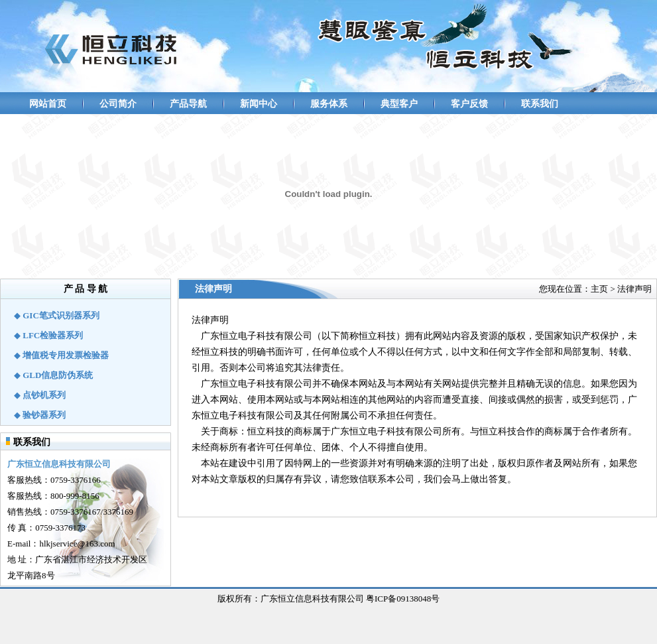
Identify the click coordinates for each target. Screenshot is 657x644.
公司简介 (118, 104)
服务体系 (329, 104)
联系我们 (540, 104)
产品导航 (188, 104)
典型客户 (399, 104)
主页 (599, 289)
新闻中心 (259, 104)
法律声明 (634, 289)
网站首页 (48, 104)
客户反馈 (469, 104)
